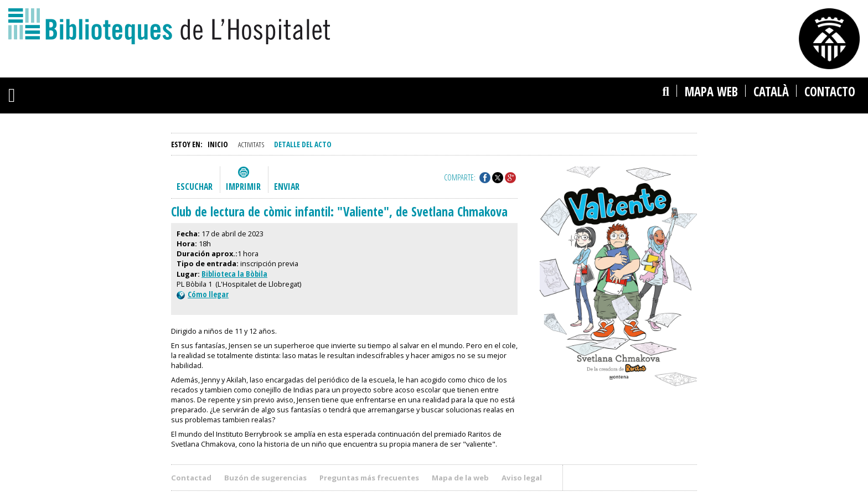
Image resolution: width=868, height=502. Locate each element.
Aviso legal (522, 478)
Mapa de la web (460, 478)
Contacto (830, 92)
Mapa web (711, 92)
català (771, 92)
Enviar (287, 187)
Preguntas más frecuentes (369, 478)
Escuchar (195, 187)
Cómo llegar (203, 294)
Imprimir (243, 187)
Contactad (191, 478)
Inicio (218, 144)
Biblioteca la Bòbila (234, 274)
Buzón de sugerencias (265, 478)
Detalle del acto (303, 144)
